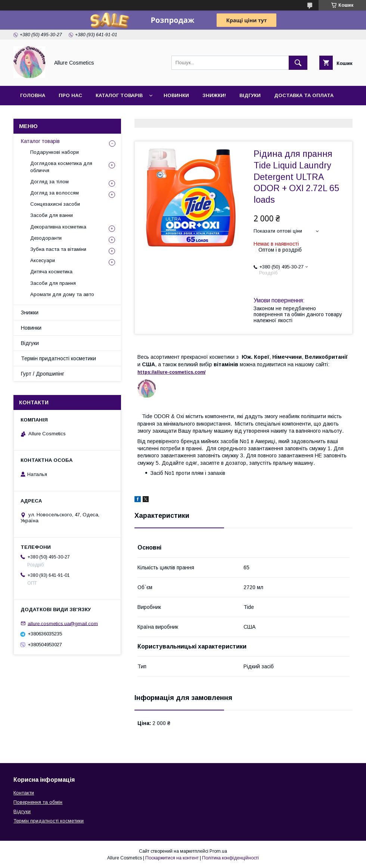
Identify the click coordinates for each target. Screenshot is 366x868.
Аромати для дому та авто (62, 294)
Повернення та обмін (38, 802)
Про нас (70, 95)
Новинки (176, 95)
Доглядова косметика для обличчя (61, 167)
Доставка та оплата (304, 95)
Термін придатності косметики (58, 358)
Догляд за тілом (49, 182)
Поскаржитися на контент (172, 858)
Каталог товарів (119, 95)
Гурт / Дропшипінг (43, 374)
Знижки (30, 312)
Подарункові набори (55, 152)
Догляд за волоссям (55, 193)
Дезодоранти (46, 238)
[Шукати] (298, 63)
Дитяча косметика (51, 272)
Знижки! (214, 95)
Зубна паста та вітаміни (58, 249)
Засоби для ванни (52, 215)
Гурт (68, 115)
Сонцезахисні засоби (55, 204)
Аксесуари (43, 260)
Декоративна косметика (58, 227)
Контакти (34, 115)
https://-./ (171, 372)
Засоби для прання (53, 283)
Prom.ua (218, 851)
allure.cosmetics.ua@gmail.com (63, 623)
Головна (33, 95)
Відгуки (250, 95)
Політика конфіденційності (230, 858)
